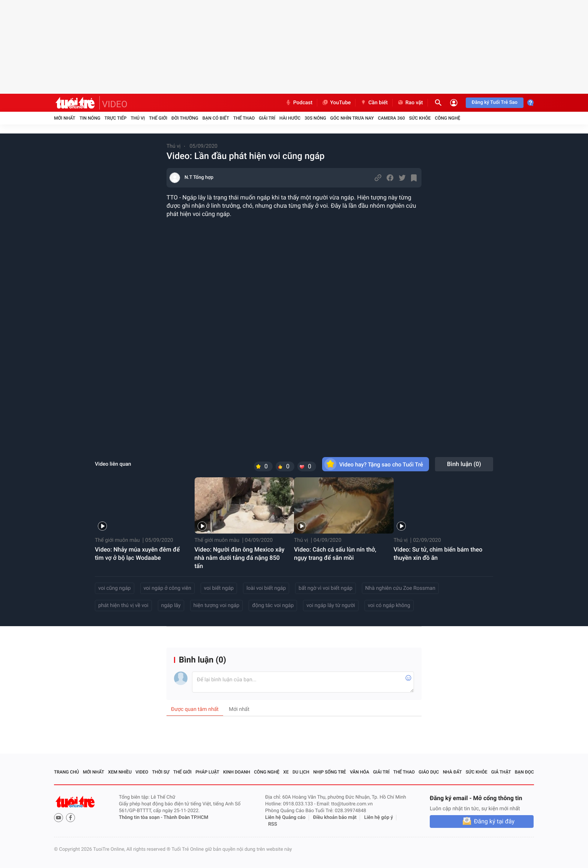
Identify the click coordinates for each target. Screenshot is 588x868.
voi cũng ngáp (115, 588)
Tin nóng (90, 118)
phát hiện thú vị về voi (123, 606)
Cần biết (374, 103)
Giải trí (267, 118)
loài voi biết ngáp (266, 588)
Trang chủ (67, 772)
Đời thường (185, 118)
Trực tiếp (116, 118)
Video (142, 772)
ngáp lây (171, 606)
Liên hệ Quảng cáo (285, 818)
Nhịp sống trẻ (330, 772)
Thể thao (244, 118)
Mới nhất (65, 118)
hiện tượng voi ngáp (217, 606)
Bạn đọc (524, 772)
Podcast (299, 103)
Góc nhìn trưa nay (352, 118)
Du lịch (301, 772)
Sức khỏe (420, 118)
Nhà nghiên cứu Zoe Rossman (400, 588)
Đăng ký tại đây (494, 821)
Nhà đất (452, 772)
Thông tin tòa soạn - (141, 818)
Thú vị (138, 118)
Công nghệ (447, 118)
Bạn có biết (216, 118)
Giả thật (501, 772)
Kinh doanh (237, 772)
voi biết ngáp (219, 588)
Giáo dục (429, 772)
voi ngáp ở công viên (167, 588)
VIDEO (115, 104)
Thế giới (158, 118)
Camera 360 (391, 118)
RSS (273, 824)
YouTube (336, 103)
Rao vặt (410, 103)
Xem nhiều (120, 772)
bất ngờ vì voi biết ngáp (325, 588)
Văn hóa (360, 772)
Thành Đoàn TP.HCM (186, 818)
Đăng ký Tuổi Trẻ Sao (495, 103)
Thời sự (161, 772)
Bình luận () (464, 464)
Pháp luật (207, 772)
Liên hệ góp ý (379, 818)
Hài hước (290, 118)
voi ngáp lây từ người (331, 606)
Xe (286, 772)
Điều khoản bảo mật (335, 818)
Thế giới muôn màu (117, 540)
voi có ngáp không (389, 606)
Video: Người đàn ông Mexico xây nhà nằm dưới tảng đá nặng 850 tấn (240, 558)
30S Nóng (315, 118)
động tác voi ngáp (273, 606)
